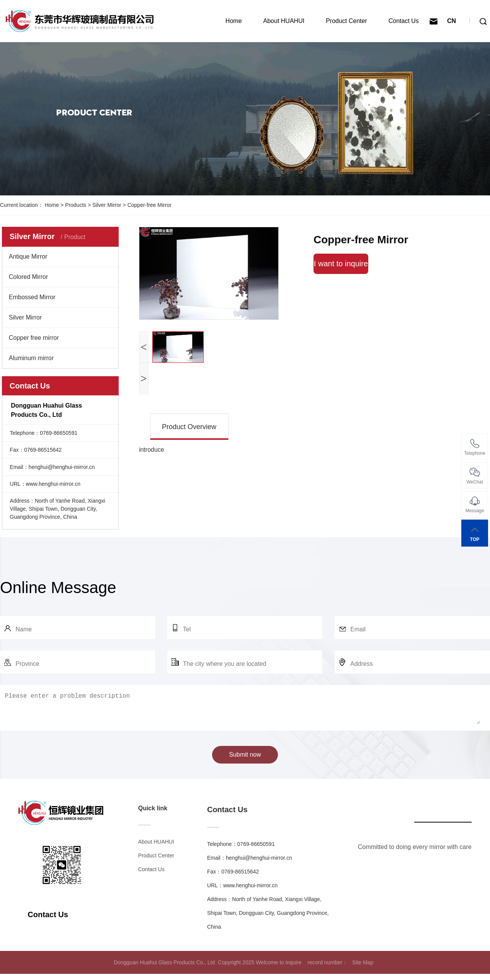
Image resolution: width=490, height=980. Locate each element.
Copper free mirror (34, 338)
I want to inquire (341, 264)
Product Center (346, 21)
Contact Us (404, 21)
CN (452, 21)
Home (234, 21)
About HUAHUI (284, 21)
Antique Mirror (28, 256)
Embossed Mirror (32, 297)
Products (76, 205)
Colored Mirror (28, 277)
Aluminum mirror (31, 358)
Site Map (363, 969)
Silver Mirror (107, 205)
